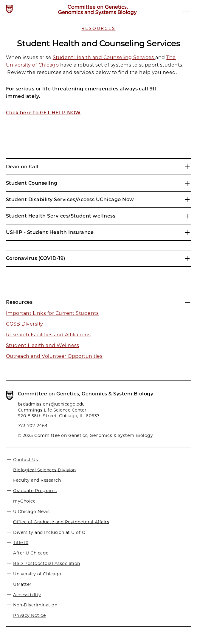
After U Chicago (31, 553)
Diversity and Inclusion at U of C (49, 532)
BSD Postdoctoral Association (46, 563)
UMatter (22, 584)
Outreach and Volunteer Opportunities (54, 356)
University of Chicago (37, 574)
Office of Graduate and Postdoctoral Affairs (61, 522)
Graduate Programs (35, 491)
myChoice (24, 501)
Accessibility (27, 594)
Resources (98, 28)
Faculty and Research (37, 480)
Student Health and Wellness (43, 345)
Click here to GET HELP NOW (43, 113)
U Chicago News (31, 511)
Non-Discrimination (35, 605)
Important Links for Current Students (52, 313)
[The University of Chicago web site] (9, 9)
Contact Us (25, 459)
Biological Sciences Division (44, 470)
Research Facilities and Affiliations (48, 335)
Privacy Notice (29, 615)
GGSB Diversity (25, 324)
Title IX (21, 543)
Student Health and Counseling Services (103, 57)
